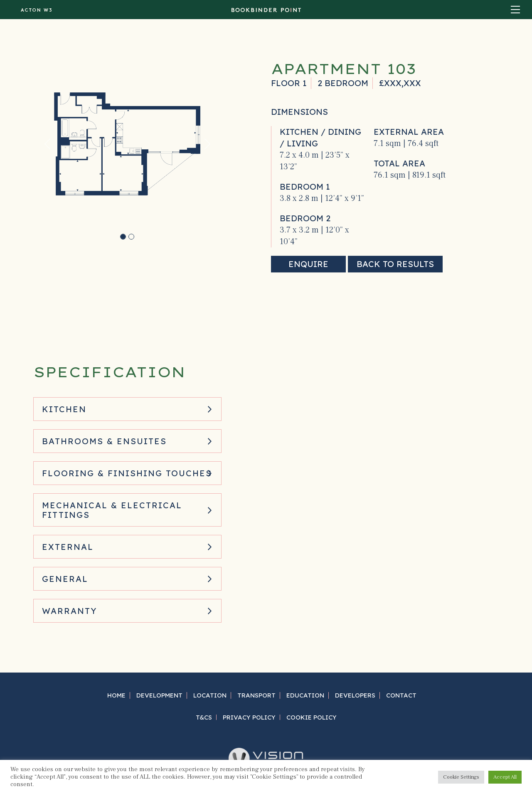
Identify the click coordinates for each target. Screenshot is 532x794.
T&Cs (204, 717)
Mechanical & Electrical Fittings (112, 510)
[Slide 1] (131, 237)
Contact (401, 695)
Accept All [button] (505, 777)
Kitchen (64, 409)
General (65, 579)
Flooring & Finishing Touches (127, 473)
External (68, 547)
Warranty (69, 611)
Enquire (308, 264)
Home (116, 695)
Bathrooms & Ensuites (104, 441)
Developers (355, 695)
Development (159, 695)
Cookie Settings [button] (461, 777)
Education (305, 695)
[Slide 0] (123, 237)
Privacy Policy (249, 717)
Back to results (395, 264)
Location (210, 695)
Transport (256, 695)
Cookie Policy (312, 717)
